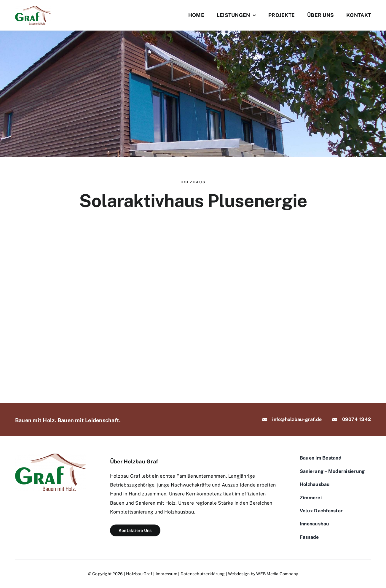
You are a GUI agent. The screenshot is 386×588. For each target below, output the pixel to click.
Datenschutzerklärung (203, 574)
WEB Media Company (277, 574)
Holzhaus (193, 182)
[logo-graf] (33, 8)
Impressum (166, 574)
